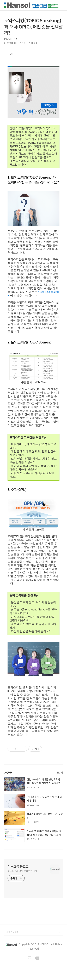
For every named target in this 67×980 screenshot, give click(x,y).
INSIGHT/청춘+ (11, 39)
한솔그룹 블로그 (18, 867)
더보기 (59, 773)
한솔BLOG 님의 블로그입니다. (23, 871)
